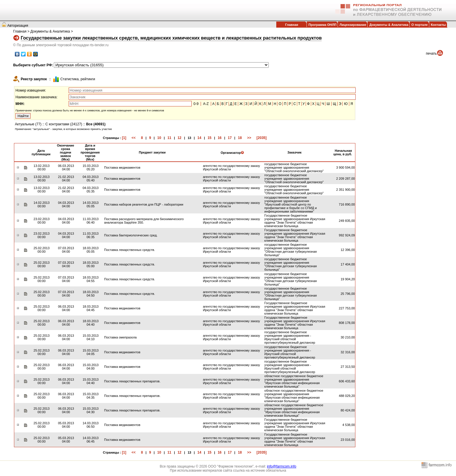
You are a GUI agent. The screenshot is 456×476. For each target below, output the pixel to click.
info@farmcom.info (282, 466)
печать (431, 54)
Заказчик (294, 152)
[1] (124, 138)
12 (179, 138)
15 (210, 138)
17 (230, 138)
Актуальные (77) (28, 124)
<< (133, 138)
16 (219, 138)
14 (199, 138)
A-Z (206, 104)
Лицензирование (353, 25)
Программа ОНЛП (323, 25)
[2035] (262, 138)
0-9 (196, 104)
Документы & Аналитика (389, 25)
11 (169, 138)
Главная (292, 25)
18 (240, 138)
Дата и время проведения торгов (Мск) (90, 152)
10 (159, 138)
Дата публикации (41, 152)
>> (249, 138)
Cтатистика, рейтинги (78, 79)
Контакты (438, 25)
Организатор (233, 153)
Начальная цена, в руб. (343, 152)
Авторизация (18, 26)
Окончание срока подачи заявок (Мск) (66, 152)
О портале (420, 25)
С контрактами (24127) (64, 124)
